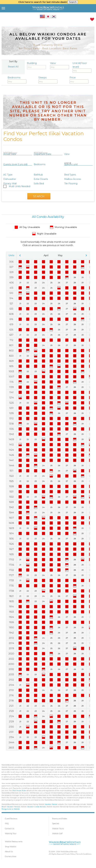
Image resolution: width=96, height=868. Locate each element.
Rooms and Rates (60, 819)
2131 (11, 732)
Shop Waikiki (11, 847)
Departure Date (42, 154)
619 (11, 324)
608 (11, 314)
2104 (11, 685)
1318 (11, 424)
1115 (11, 382)
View (60, 65)
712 (11, 340)
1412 (11, 445)
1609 (11, 528)
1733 (11, 580)
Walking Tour (11, 833)
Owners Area (11, 856)
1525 (11, 481)
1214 (11, 398)
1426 (11, 455)
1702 (11, 560)
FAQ (7, 824)
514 (11, 298)
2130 (11, 727)
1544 (11, 513)
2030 (11, 664)
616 (11, 319)
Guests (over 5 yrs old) (15, 164)
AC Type (8, 175)
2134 (11, 737)
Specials (56, 824)
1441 (11, 460)
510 (11, 293)
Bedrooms (17, 80)
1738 (11, 591)
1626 (11, 544)
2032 (11, 669)
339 (11, 277)
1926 (11, 622)
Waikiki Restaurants (14, 842)
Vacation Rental (51, 804)
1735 (11, 586)
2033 (11, 675)
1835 (11, 601)
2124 (11, 716)
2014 (11, 643)
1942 (11, 633)
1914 (11, 607)
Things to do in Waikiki (11, 809)
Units (11, 255)
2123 (11, 711)
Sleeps (48, 80)
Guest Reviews (11, 819)
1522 (11, 476)
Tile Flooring (71, 184)
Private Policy (70, 854)
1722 (11, 570)
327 (11, 267)
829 (11, 361)
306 (11, 262)
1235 (11, 413)
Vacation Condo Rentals (36, 807)
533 (11, 309)
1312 (11, 418)
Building (36, 65)
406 (11, 283)
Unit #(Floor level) (82, 67)
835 (11, 366)
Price (79, 80)
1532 (11, 497)
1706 (11, 565)
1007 (11, 377)
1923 (11, 612)
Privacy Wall (10, 184)
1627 (11, 549)
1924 (11, 617)
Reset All (13, 67)
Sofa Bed (39, 184)
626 (11, 330)
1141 (11, 392)
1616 (11, 539)
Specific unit (71, 164)
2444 (11, 742)
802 (11, 351)
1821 (11, 596)
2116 (11, 695)
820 (11, 356)
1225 (11, 403)
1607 (11, 518)
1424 (11, 450)
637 (11, 335)
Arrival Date (10, 154)
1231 (11, 408)
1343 (11, 434)
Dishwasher (10, 179)
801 (11, 345)
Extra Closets (41, 179)
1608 (11, 523)
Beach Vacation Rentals (11, 807)
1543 (11, 507)
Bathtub (38, 175)
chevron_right (86, 255)
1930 (11, 627)
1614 (11, 533)
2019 (11, 648)
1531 (11, 492)
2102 (11, 680)
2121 (11, 706)
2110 (11, 690)
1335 (11, 429)
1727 (11, 575)
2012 (11, 638)
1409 (11, 439)
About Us (9, 852)
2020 (11, 654)
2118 (11, 701)
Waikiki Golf (57, 833)
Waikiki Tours (58, 829)
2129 (11, 722)
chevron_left (20, 255)
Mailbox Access (73, 179)
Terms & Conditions (84, 854)
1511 (11, 471)
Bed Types (70, 175)
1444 (11, 466)
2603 (11, 748)
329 (11, 272)
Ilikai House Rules (19, 790)
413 (11, 288)
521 (11, 304)
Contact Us (10, 829)
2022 (11, 659)
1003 (11, 371)
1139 (11, 387)
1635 (11, 554)
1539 (11, 502)
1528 (11, 486)
